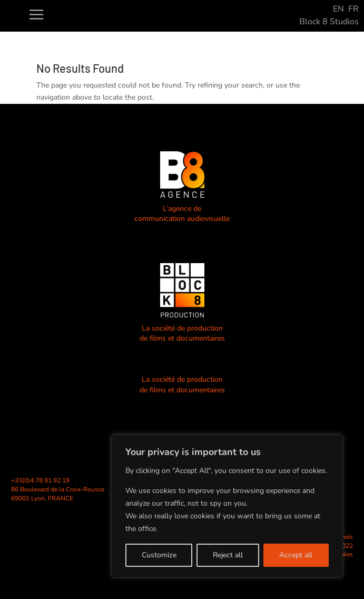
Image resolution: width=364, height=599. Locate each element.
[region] (227, 506)
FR (353, 9)
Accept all (296, 555)
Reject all (228, 555)
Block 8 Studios (329, 22)
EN (338, 9)
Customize (159, 555)
